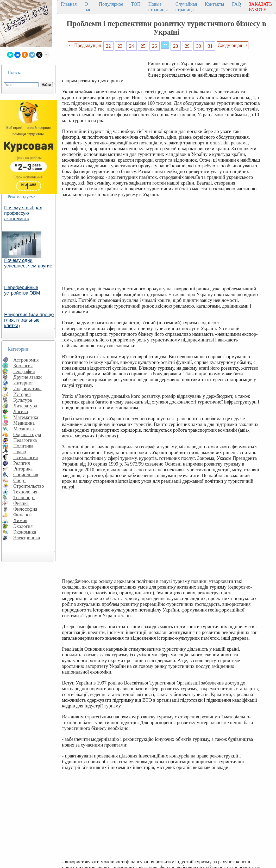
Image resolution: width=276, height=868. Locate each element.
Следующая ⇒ (233, 45)
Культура (23, 400)
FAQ (237, 4)
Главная (69, 4)
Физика (21, 503)
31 (210, 46)
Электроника (27, 538)
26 (155, 46)
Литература (25, 406)
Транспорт (24, 497)
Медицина (24, 423)
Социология (26, 475)
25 (143, 46)
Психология (26, 457)
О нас (88, 7)
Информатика (27, 389)
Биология (23, 366)
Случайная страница (186, 7)
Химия (20, 520)
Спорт (20, 480)
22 (108, 46)
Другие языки (27, 377)
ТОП (136, 4)
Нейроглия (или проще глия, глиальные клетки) (29, 320)
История (22, 394)
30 (199, 46)
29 (187, 46)
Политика (23, 446)
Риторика (23, 469)
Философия (25, 509)
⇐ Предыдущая (85, 45)
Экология (23, 526)
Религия (22, 463)
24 (132, 46)
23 (120, 46)
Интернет (23, 383)
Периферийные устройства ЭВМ (22, 290)
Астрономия (26, 360)
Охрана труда (27, 434)
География (24, 371)
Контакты (215, 4)
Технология (25, 492)
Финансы (23, 515)
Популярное (111, 4)
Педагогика (25, 440)
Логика (21, 411)
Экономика (25, 532)
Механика (24, 429)
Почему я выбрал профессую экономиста (23, 213)
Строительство (29, 486)
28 (176, 46)
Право (20, 452)
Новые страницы (158, 7)
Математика (26, 417)
